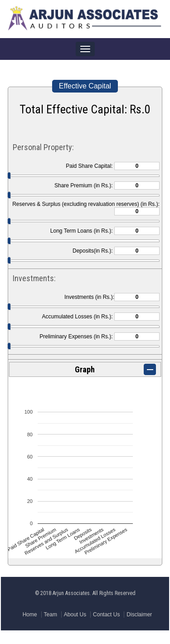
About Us (75, 615)
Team (51, 615)
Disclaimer (139, 615)
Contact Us (106, 615)
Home (30, 615)
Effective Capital (85, 86)
